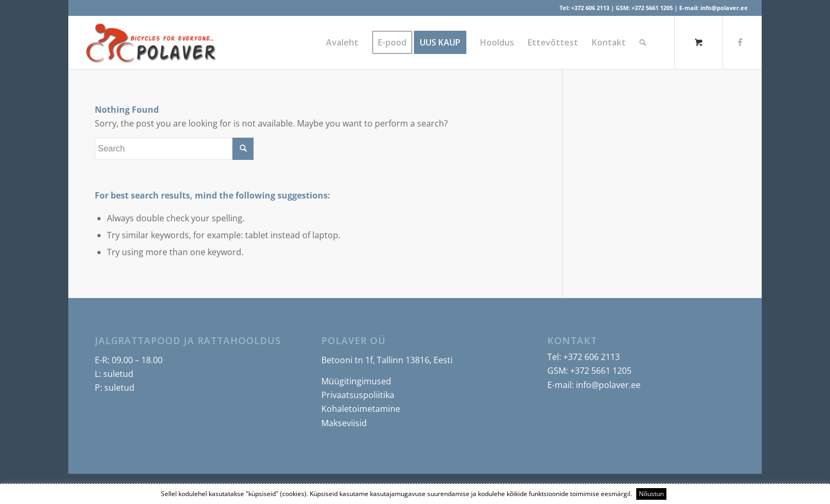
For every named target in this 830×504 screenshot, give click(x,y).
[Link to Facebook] (740, 42)
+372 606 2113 (590, 8)
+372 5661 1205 (652, 8)
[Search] (643, 42)
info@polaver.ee (724, 8)
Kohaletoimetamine (361, 409)
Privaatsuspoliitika (358, 395)
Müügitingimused (356, 381)
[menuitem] (342, 42)
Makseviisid (344, 423)
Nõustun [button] (651, 494)
